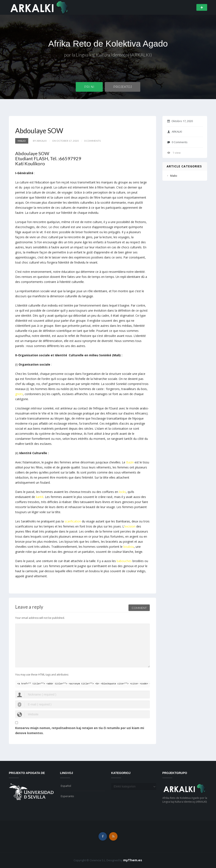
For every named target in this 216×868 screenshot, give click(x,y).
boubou (129, 547)
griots (19, 394)
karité (40, 497)
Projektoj (123, 87)
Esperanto (67, 796)
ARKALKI (175, 132)
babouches (124, 561)
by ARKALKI (40, 141)
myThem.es (133, 860)
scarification (73, 521)
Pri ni (89, 87)
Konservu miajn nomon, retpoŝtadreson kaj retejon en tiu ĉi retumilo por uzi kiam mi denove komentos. (80, 730)
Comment (139, 607)
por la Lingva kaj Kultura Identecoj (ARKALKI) (108, 55)
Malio (22, 141)
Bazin (130, 462)
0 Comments (177, 142)
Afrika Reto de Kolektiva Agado (108, 44)
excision (130, 526)
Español (66, 786)
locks (122, 492)
